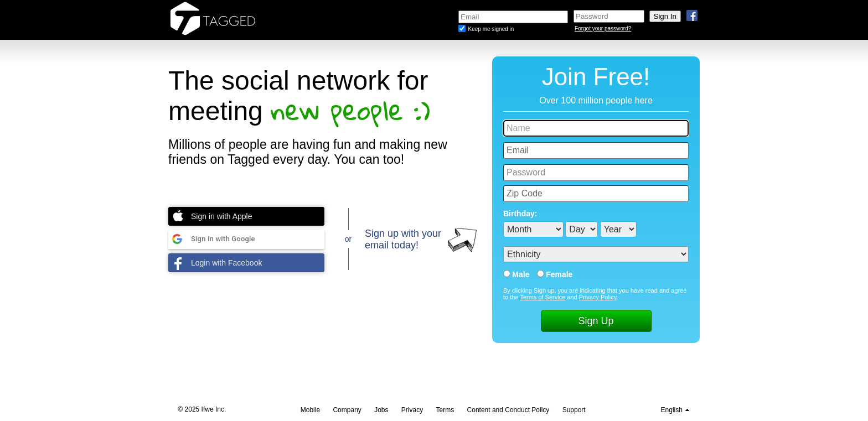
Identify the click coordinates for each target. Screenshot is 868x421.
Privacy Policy (598, 297)
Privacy (412, 410)
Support (574, 410)
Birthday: (520, 214)
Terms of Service (542, 297)
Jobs (381, 410)
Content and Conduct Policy (508, 410)
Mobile (310, 410)
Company (347, 410)
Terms (445, 410)
